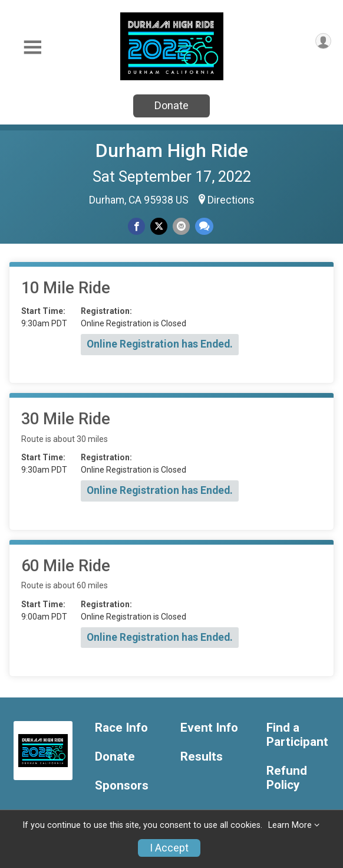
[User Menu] (323, 41)
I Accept (169, 848)
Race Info (121, 728)
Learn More (290, 825)
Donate (171, 105)
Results (202, 757)
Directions (231, 200)
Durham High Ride (172, 150)
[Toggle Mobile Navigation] (32, 48)
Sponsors (122, 786)
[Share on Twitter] (159, 226)
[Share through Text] (204, 226)
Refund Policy (287, 778)
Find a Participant (297, 735)
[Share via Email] (181, 226)
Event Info (209, 728)
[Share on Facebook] (136, 226)
